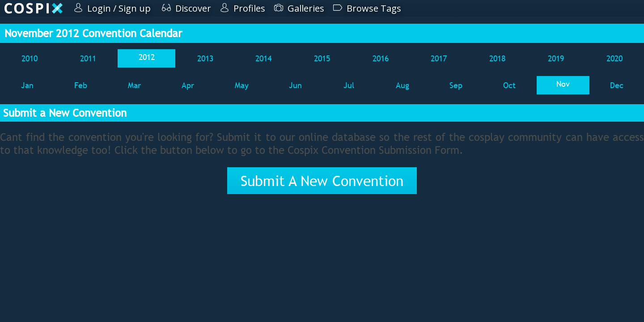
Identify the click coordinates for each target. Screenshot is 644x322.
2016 (381, 58)
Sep (456, 85)
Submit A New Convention (322, 181)
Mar (134, 85)
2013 (205, 58)
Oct (509, 85)
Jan (27, 85)
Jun (295, 85)
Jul (349, 85)
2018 (497, 58)
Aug (402, 85)
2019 (556, 58)
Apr (188, 85)
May (242, 85)
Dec (617, 85)
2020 (614, 58)
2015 (322, 58)
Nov (563, 84)
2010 (30, 58)
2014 (263, 58)
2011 (88, 58)
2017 (439, 58)
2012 (147, 57)
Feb (81, 85)
